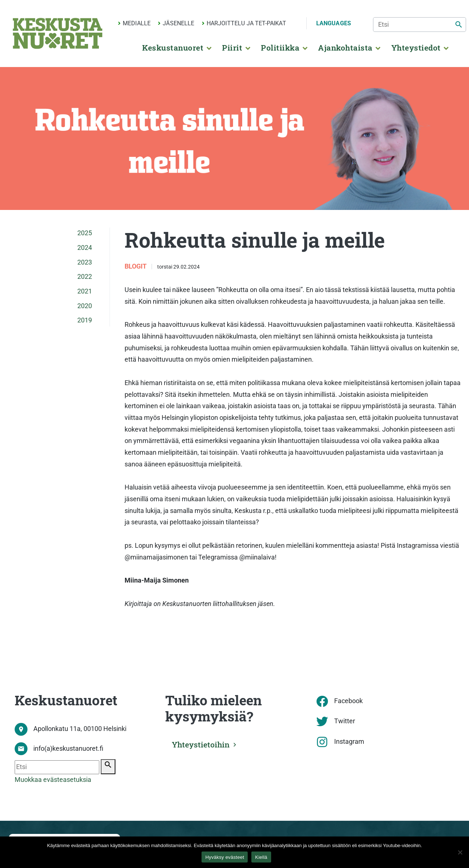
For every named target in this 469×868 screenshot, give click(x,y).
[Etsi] (420, 25)
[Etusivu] (58, 33)
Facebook (348, 701)
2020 (85, 306)
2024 (85, 248)
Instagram (349, 742)
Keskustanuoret (173, 48)
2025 (85, 233)
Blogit (136, 266)
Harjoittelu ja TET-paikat (246, 23)
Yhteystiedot (416, 48)
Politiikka (280, 48)
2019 (85, 320)
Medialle (137, 23)
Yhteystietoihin (201, 745)
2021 (85, 291)
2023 (85, 262)
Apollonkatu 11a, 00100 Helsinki (80, 729)
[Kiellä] (460, 852)
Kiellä (261, 857)
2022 (85, 277)
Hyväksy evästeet (225, 857)
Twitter (345, 721)
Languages (334, 23)
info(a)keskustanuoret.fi (68, 749)
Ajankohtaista (345, 48)
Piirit (232, 48)
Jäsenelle (178, 23)
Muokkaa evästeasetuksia (53, 780)
